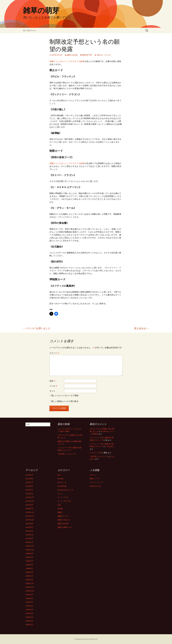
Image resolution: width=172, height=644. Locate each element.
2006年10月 (30, 550)
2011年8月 (29, 505)
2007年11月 (30, 516)
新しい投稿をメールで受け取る (65, 401)
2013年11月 (30, 497)
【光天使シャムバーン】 (67, 454)
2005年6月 (29, 606)
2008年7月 (29, 509)
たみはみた (110, 446)
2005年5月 (29, 610)
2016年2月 (29, 482)
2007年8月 (29, 524)
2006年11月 (30, 546)
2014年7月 (29, 490)
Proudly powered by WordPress (86, 639)
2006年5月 (29, 565)
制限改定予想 (87, 55)
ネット (60, 494)
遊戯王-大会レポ (64, 520)
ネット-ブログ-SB (64, 501)
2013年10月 (30, 501)
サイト (52, 391)
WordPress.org (95, 486)
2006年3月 (29, 572)
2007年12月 (30, 512)
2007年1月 (29, 542)
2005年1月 (29, 625)
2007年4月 (29, 531)
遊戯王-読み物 (72, 55)
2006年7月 (29, 557)
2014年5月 (29, 494)
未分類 (60, 509)
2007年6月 (29, 527)
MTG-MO (61, 479)
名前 (53, 381)
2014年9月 (29, 486)
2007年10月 (30, 520)
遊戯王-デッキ (63, 516)
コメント (54, 353)
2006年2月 (29, 576)
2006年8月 (29, 553)
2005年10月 (30, 591)
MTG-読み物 (62, 486)
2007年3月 (29, 535)
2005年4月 (29, 613)
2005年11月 (30, 587)
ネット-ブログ (63, 497)
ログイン (93, 475)
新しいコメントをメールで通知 (65, 395)
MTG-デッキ (62, 482)
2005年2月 (29, 621)
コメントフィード (96, 482)
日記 (59, 505)
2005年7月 (29, 602)
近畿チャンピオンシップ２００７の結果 (67, 61)
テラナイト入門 (96, 453)
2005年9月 (29, 595)
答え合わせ (141, 328)
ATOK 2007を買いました (37, 328)
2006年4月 (29, 568)
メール (53, 386)
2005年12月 (30, 583)
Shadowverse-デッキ (65, 490)
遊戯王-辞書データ (65, 527)
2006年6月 (29, 561)
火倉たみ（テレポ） (104, 55)
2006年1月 (29, 580)
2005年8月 (29, 598)
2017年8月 (29, 475)
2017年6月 (29, 479)
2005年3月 (29, 617)
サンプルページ (29, 30)
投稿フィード (95, 479)
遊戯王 (60, 512)
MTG (59, 475)
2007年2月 (29, 538)
